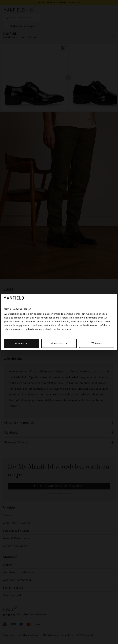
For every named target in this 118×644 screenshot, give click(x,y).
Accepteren (21, 343)
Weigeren (97, 343)
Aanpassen (59, 343)
